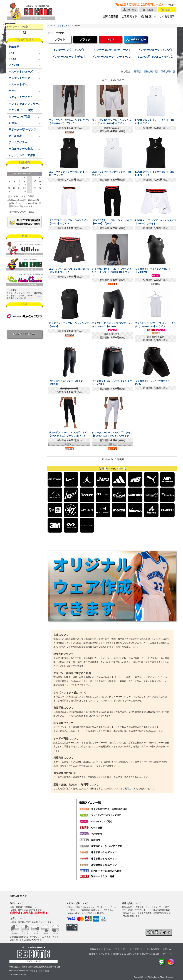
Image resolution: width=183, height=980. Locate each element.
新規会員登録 (96, 949)
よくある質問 (153, 949)
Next (41, 168)
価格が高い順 (168, 71)
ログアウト (138, 949)
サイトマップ (169, 954)
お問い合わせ (169, 949)
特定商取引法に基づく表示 (126, 954)
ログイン (125, 949)
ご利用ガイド (129, 789)
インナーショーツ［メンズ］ (156, 50)
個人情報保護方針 (151, 954)
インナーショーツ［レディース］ (112, 57)
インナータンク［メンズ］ (69, 50)
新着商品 (14, 47)
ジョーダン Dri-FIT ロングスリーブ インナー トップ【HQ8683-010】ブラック (112, 272)
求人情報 (105, 954)
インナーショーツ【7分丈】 (69, 57)
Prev (8, 168)
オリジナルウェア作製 (22, 155)
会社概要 (93, 954)
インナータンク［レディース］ (112, 50)
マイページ (112, 949)
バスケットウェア (62, 26)
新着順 (137, 71)
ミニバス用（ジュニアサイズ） (156, 57)
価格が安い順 (151, 71)
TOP (50, 26)
